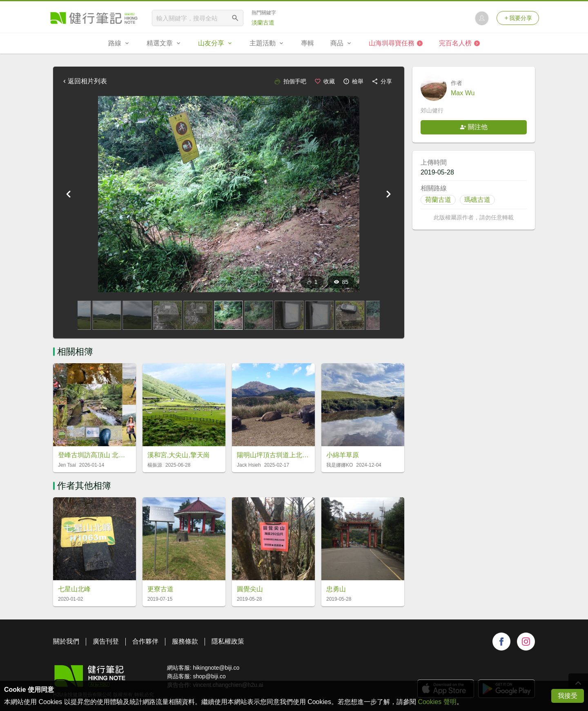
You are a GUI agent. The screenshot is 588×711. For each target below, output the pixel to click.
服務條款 (185, 641)
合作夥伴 (145, 641)
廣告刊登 (106, 641)
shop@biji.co (209, 676)
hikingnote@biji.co (216, 668)
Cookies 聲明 (437, 702)
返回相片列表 (84, 81)
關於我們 (66, 641)
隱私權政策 (228, 641)
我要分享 (518, 18)
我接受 (568, 696)
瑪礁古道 (477, 200)
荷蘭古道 (438, 200)
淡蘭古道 (263, 22)
